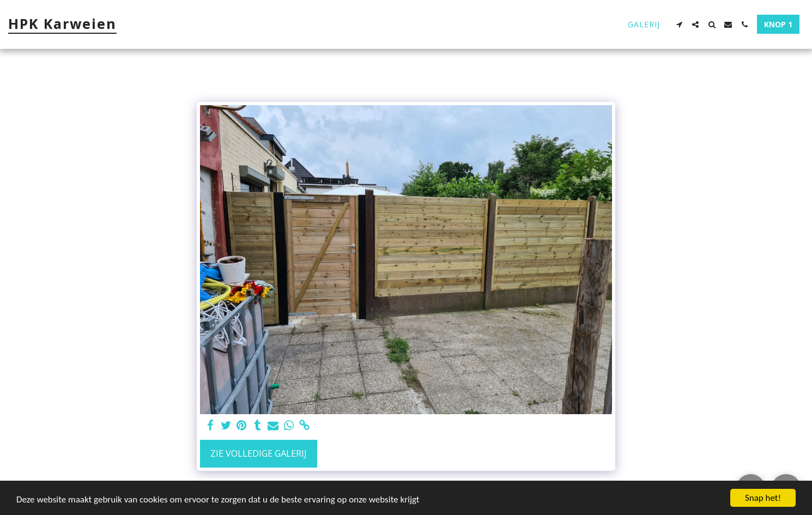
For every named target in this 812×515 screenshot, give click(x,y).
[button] (679, 25)
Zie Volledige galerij (259, 453)
